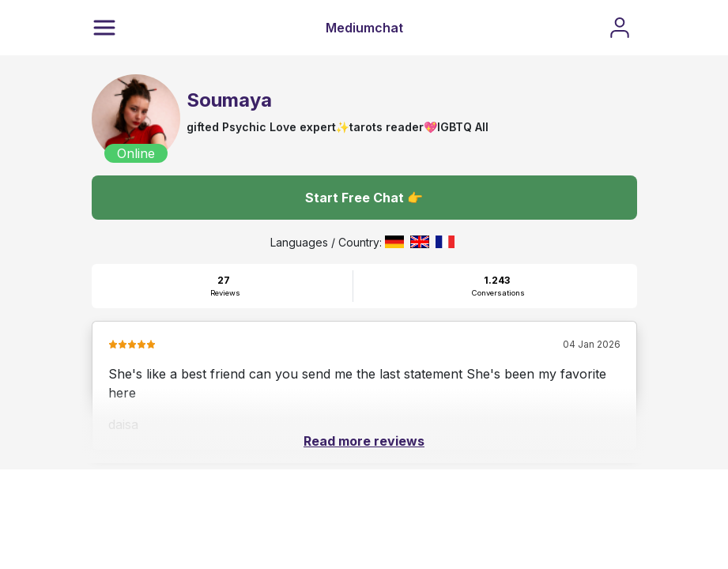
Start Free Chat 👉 (364, 198)
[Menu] (104, 28)
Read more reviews (364, 441)
